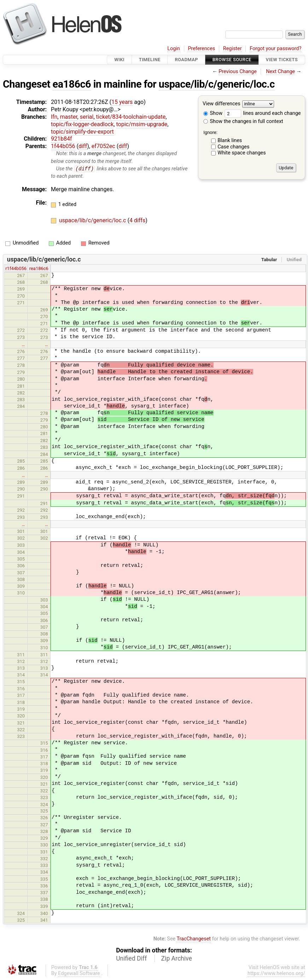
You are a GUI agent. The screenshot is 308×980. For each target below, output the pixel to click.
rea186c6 (39, 269)
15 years (122, 102)
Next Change (280, 72)
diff (83, 146)
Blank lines (230, 140)
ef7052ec (103, 146)
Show (213, 113)
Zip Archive (177, 959)
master (68, 117)
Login (174, 49)
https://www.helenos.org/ (276, 974)
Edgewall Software (79, 974)
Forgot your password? (275, 49)
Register (233, 49)
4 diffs (137, 221)
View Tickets (282, 60)
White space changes (242, 153)
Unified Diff (131, 959)
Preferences (201, 49)
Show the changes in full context (243, 121)
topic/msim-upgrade (142, 124)
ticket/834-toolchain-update (131, 117)
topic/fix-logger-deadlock (82, 124)
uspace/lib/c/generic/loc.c (217, 84)
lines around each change (263, 113)
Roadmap (186, 60)
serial (87, 117)
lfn (54, 117)
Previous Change (238, 72)
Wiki (119, 60)
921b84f (62, 139)
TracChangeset (194, 939)
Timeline (150, 60)
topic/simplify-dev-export (82, 132)
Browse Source (232, 60)
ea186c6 (72, 84)
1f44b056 (63, 146)
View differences (222, 104)
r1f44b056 (16, 269)
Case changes (233, 147)
